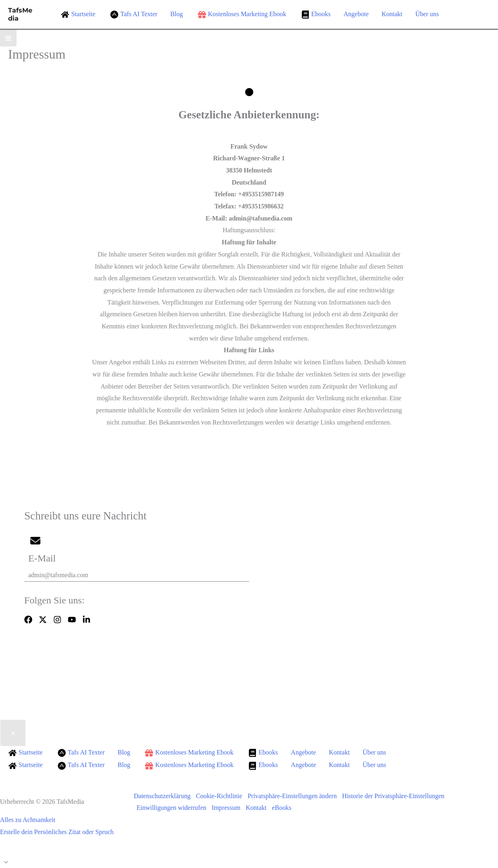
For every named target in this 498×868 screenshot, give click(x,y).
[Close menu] (13, 733)
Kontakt (259, 808)
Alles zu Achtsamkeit (28, 820)
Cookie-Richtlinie (220, 796)
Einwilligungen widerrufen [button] (172, 808)
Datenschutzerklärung (162, 796)
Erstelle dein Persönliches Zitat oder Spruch (57, 832)
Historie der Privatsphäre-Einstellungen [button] (396, 796)
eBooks (286, 808)
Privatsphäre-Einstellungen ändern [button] (294, 796)
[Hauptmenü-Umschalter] (8, 38)
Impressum (228, 808)
